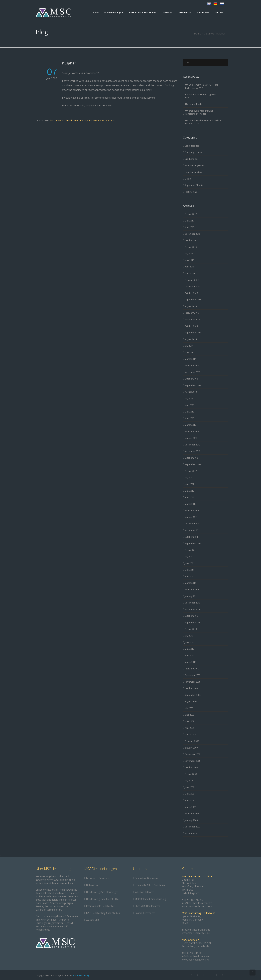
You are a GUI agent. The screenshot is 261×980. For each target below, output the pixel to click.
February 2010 (192, 669)
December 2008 (192, 754)
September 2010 (193, 622)
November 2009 (193, 682)
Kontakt (219, 13)
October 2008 (191, 767)
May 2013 (189, 412)
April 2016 (189, 267)
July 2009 (189, 708)
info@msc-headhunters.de (196, 930)
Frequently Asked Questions (150, 885)
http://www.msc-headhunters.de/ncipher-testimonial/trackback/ (82, 120)
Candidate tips (192, 146)
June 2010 (189, 642)
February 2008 (192, 813)
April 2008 (189, 800)
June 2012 (189, 484)
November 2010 (193, 609)
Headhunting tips (193, 172)
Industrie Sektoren (144, 892)
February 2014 (192, 366)
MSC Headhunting (81, 975)
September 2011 (193, 543)
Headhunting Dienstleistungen (102, 892)
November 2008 (193, 761)
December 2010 (192, 603)
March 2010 (190, 662)
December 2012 (192, 445)
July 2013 (189, 398)
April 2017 (189, 227)
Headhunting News (194, 165)
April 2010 (189, 655)
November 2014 (193, 319)
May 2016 (189, 260)
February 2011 (192, 589)
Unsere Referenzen (145, 913)
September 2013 (193, 385)
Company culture (193, 152)
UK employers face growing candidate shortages (199, 112)
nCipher (69, 63)
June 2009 (189, 715)
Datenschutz (93, 885)
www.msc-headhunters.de (196, 933)
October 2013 (191, 379)
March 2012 (190, 504)
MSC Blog (209, 33)
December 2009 (192, 675)
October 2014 (191, 326)
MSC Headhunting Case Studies (103, 913)
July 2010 (189, 636)
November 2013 (193, 372)
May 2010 (189, 649)
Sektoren (167, 13)
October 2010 (191, 616)
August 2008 (191, 774)
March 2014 (190, 359)
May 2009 (189, 721)
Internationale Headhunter (143, 13)
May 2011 (189, 570)
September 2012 (193, 464)
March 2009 (190, 734)
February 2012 (192, 510)
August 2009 (191, 702)
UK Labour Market (194, 104)
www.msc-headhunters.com (197, 906)
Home (96, 13)
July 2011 (189, 557)
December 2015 (192, 286)
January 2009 (191, 748)
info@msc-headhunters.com (197, 903)
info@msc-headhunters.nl (196, 956)
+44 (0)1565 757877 (193, 900)
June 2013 (189, 405)
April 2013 (189, 418)
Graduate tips (192, 159)
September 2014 (193, 333)
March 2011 (190, 583)
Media (188, 179)
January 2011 (191, 596)
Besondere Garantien (98, 878)
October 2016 (191, 240)
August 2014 (191, 339)
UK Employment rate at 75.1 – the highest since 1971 (202, 86)
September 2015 (193, 300)
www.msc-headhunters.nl (195, 960)
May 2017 (189, 221)
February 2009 (192, 741)
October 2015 (191, 293)
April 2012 (189, 497)
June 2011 (189, 563)
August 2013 (191, 392)
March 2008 (190, 807)
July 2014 (189, 346)
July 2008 (189, 781)
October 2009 (191, 688)
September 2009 (193, 695)
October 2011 (191, 537)
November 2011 (193, 530)
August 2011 (191, 550)
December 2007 (192, 827)
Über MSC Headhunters (147, 906)
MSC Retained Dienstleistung (150, 899)
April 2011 (189, 576)
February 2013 (192, 431)
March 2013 (190, 425)
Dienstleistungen (114, 13)
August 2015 (191, 306)
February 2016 (192, 280)
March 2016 (190, 273)
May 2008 (189, 794)
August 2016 (191, 247)
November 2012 (193, 451)
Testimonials (184, 13)
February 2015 (192, 313)
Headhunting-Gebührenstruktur (103, 899)
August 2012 (191, 471)
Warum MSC (203, 13)
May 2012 (189, 491)
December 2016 (192, 234)
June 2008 (189, 787)
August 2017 (191, 214)
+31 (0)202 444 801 (192, 953)
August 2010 (191, 629)
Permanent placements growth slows (201, 96)
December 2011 (192, 524)
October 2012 (191, 458)
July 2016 (189, 253)
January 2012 (191, 517)
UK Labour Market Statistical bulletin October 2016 (203, 122)
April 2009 (189, 728)
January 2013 (191, 438)
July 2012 (189, 477)
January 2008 (191, 820)
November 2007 (193, 833)
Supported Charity (194, 185)
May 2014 (189, 352)
